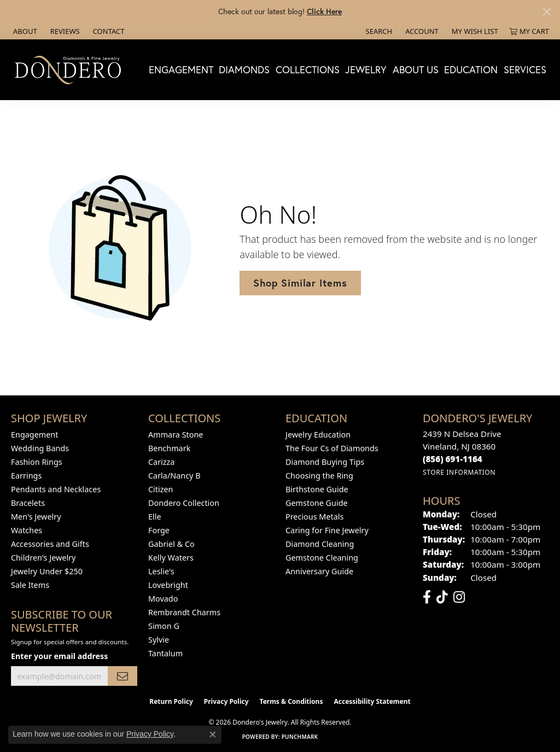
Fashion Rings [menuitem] (37, 462)
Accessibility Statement (372, 701)
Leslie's (161, 571)
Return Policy (171, 701)
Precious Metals (314, 517)
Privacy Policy (226, 701)
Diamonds (244, 69)
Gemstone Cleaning (322, 558)
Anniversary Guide (319, 571)
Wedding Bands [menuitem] (40, 448)
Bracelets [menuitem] (28, 503)
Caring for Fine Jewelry (327, 530)
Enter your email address (59, 656)
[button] (378, 31)
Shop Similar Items (300, 283)
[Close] (547, 12)
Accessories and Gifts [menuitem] (50, 544)
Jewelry (366, 69)
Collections (308, 69)
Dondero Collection (184, 503)
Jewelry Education (318, 435)
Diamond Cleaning (320, 544)
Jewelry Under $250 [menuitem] (47, 571)
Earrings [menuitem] (26, 476)
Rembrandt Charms (184, 612)
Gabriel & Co (171, 544)
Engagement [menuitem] (34, 435)
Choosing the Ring (319, 476)
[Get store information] (459, 472)
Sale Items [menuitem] (30, 585)
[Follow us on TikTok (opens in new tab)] (442, 597)
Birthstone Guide (317, 489)
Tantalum (165, 653)
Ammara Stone (176, 435)
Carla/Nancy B (174, 476)
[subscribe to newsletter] (122, 676)
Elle (155, 517)
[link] (24, 31)
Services (525, 69)
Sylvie (159, 640)
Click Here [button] (324, 11)
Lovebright (168, 585)
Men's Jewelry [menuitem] (36, 517)
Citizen (161, 489)
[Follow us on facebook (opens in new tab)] (427, 597)
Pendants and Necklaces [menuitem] (56, 489)
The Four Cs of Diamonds (332, 448)
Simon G (164, 626)
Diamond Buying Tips (325, 462)
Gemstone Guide (317, 503)
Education (471, 69)
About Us (416, 69)
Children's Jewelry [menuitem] (43, 558)
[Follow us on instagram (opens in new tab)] (459, 597)
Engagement (181, 69)
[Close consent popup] (213, 734)
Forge (159, 530)
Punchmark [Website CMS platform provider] (300, 737)
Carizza (161, 462)
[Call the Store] (453, 459)
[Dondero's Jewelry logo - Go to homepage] (70, 69)
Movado (163, 599)
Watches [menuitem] (27, 530)
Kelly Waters (171, 558)
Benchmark (169, 448)
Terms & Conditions (291, 701)
